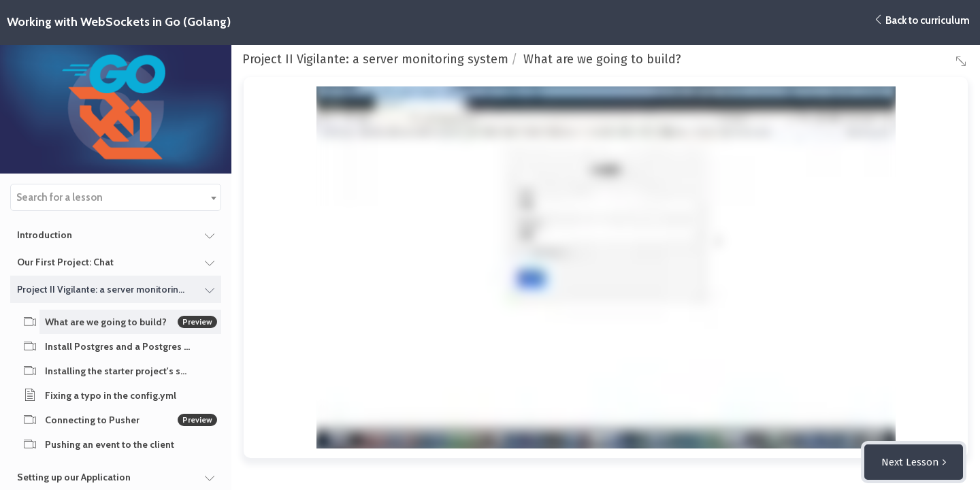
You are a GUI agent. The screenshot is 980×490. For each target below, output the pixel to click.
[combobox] (116, 197)
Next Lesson (910, 462)
